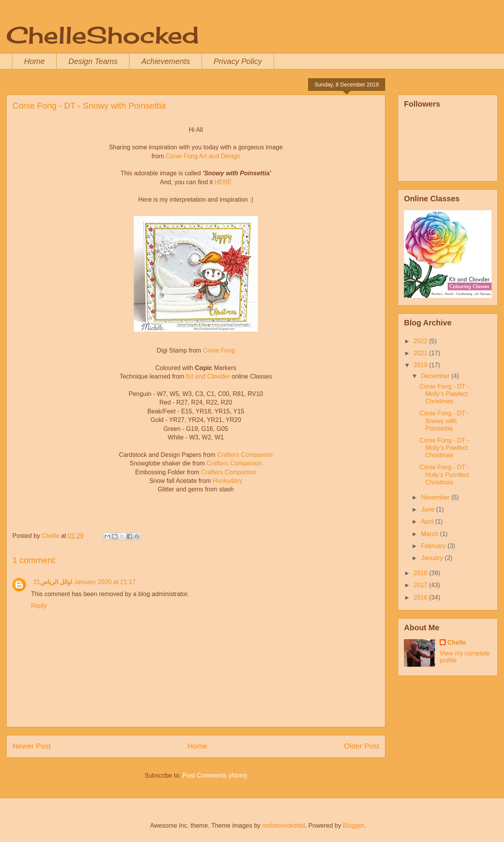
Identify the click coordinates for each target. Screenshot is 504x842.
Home (34, 61)
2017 (421, 585)
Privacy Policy (238, 61)
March (431, 534)
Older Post (362, 746)
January (433, 558)
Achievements (166, 61)
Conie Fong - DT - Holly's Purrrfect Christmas (444, 475)
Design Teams (93, 61)
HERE (223, 182)
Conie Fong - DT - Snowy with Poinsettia (444, 421)
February (434, 546)
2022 (421, 341)
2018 (421, 573)
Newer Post (32, 746)
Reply (39, 606)
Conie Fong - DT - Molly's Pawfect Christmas (444, 394)
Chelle (457, 642)
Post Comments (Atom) (215, 775)
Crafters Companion (245, 455)
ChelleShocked (103, 35)
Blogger (353, 826)
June (429, 509)
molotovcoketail (283, 826)
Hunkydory (228, 481)
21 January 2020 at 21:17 (85, 582)
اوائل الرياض (56, 582)
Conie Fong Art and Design (203, 156)
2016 (421, 597)
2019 (421, 365)
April (428, 521)
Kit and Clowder (208, 376)
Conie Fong (219, 350)
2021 (421, 353)
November (436, 497)
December (436, 376)
